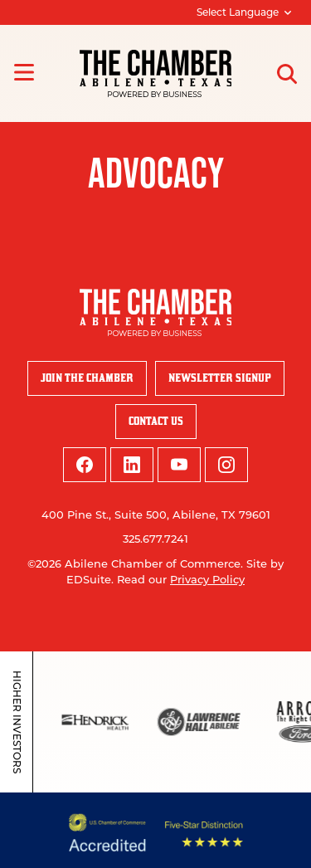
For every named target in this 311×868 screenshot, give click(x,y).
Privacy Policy (207, 579)
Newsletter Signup (220, 378)
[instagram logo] (226, 465)
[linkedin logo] (132, 465)
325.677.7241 (155, 539)
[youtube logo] (179, 465)
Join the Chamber (87, 378)
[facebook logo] (85, 465)
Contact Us (156, 421)
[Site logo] (155, 73)
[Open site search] (287, 74)
